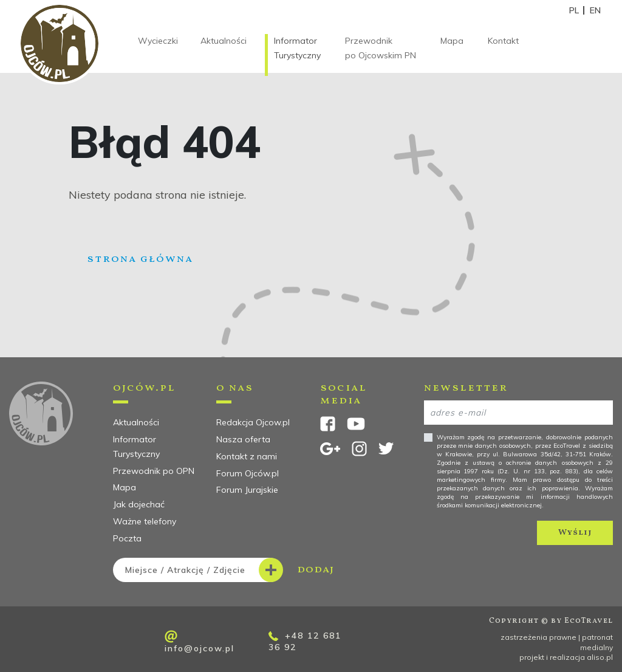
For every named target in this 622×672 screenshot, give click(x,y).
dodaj (224, 570)
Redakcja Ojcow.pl (253, 422)
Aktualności (224, 41)
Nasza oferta (243, 439)
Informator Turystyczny (297, 48)
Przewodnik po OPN (154, 471)
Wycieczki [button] (158, 41)
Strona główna (140, 259)
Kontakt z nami (247, 456)
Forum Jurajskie (247, 490)
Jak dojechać (139, 504)
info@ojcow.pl (200, 642)
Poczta (127, 538)
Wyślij (575, 533)
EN (595, 10)
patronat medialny (596, 642)
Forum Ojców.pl (248, 473)
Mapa (452, 41)
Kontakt (503, 41)
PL (574, 10)
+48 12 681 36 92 (305, 642)
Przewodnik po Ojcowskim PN (381, 48)
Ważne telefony (145, 521)
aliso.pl (600, 657)
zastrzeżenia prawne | (541, 637)
